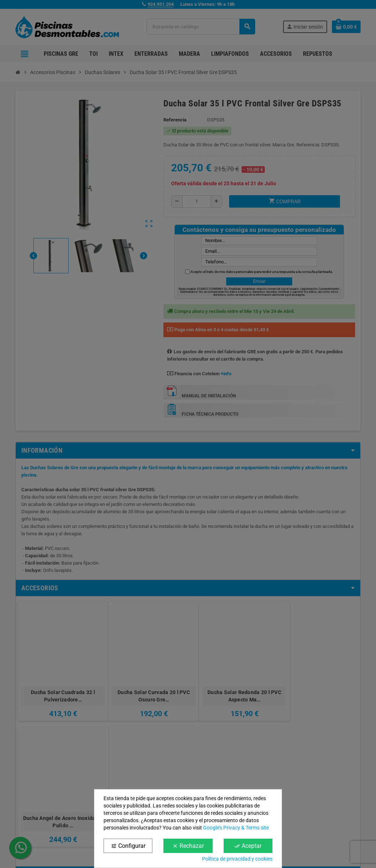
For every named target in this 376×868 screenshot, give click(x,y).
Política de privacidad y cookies (237, 859)
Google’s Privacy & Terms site (236, 828)
